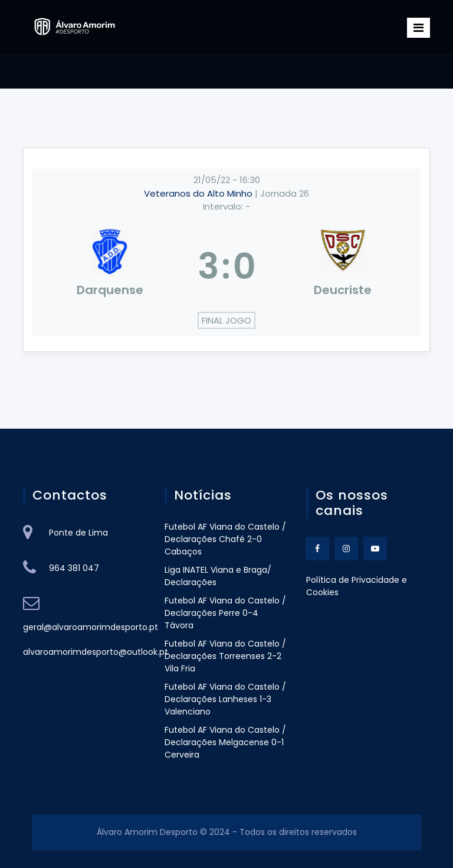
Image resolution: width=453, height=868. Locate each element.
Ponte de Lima (78, 533)
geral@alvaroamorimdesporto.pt (91, 627)
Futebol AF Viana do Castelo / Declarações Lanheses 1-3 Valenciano (225, 699)
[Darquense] (110, 266)
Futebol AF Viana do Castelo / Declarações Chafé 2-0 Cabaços (225, 539)
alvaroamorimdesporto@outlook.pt (96, 652)
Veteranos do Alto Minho (199, 193)
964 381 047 (74, 568)
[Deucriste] (343, 266)
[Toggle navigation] (418, 28)
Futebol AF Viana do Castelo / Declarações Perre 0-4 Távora (225, 613)
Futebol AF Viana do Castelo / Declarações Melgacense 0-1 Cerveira (225, 742)
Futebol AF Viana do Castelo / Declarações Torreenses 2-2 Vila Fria (225, 656)
